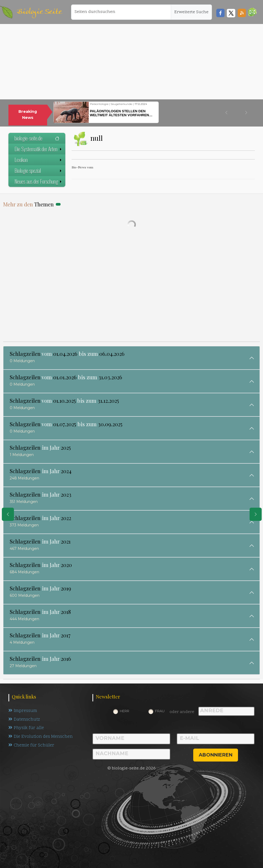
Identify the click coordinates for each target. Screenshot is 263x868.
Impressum (23, 711)
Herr (125, 711)
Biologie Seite (39, 12)
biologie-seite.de (37, 138)
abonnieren (216, 755)
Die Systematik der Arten (39, 149)
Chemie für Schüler (31, 746)
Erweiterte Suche (191, 12)
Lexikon (39, 160)
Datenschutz (24, 720)
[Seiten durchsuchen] (121, 12)
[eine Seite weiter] (256, 514)
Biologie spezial (39, 171)
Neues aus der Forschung (39, 181)
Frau (160, 711)
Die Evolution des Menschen (41, 737)
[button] (252, 12)
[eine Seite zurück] (8, 514)
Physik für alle (26, 728)
